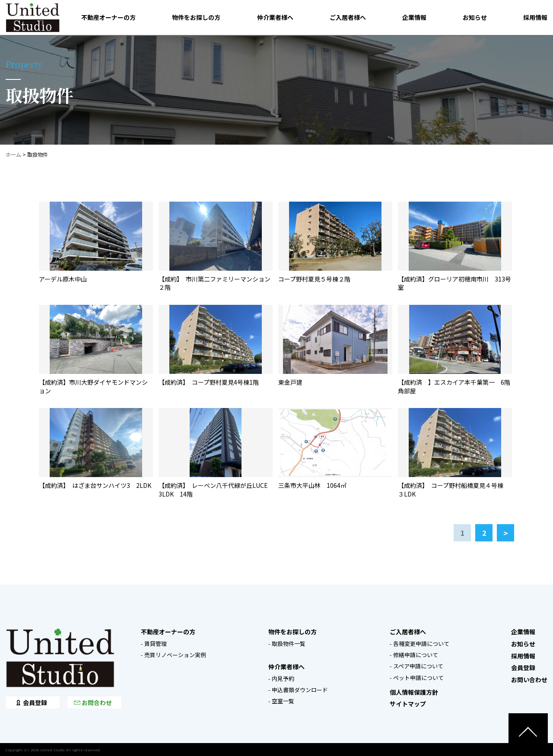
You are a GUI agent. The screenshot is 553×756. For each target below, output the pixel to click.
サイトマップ (408, 704)
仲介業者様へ (275, 17)
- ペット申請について (417, 678)
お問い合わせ (529, 680)
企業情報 (414, 17)
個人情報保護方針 (414, 692)
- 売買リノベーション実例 (173, 655)
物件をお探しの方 (196, 17)
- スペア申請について (416, 666)
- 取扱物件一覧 (287, 644)
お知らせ (475, 17)
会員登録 (35, 702)
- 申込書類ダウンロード (298, 690)
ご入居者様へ (348, 17)
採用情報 (535, 17)
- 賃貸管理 (154, 644)
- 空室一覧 (281, 701)
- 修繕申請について (414, 655)
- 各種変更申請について (420, 644)
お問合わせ (97, 702)
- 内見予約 (281, 679)
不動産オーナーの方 (108, 17)
